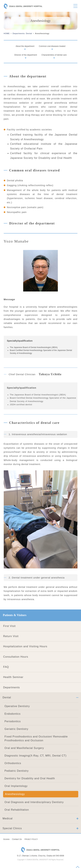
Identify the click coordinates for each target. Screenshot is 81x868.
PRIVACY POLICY (31, 839)
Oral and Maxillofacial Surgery (24, 748)
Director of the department (26, 55)
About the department (25, 46)
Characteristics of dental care (54, 55)
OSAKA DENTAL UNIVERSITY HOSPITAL (23, 7)
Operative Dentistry (17, 706)
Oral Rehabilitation (17, 810)
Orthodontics (13, 763)
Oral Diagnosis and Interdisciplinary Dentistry (34, 802)
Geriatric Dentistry (16, 729)
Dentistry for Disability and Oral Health (30, 778)
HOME (7, 33)
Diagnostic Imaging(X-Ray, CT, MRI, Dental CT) (36, 756)
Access (6, 839)
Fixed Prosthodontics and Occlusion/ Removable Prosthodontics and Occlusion (36, 738)
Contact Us (17, 839)
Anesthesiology (15, 794)
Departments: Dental (22, 33)
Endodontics (13, 714)
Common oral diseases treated (52, 46)
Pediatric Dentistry (17, 771)
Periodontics (13, 721)
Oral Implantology (16, 786)
